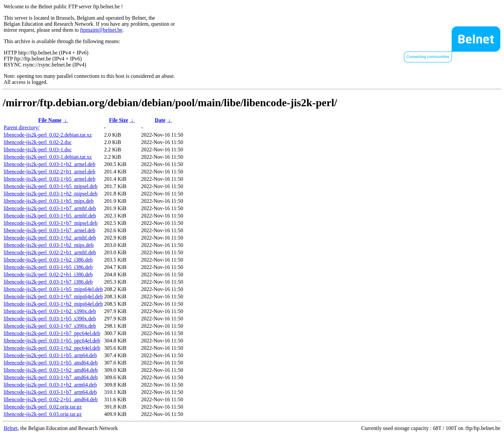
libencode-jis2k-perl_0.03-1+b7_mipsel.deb (51, 223)
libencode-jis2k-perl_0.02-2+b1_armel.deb (50, 172)
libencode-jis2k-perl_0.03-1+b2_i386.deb (48, 260)
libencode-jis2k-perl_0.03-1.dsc (38, 150)
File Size (119, 120)
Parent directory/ (22, 127)
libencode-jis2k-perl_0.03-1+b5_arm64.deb (50, 355)
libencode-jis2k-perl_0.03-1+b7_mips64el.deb (53, 297)
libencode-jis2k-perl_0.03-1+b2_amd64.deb (51, 370)
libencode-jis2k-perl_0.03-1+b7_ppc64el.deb (52, 333)
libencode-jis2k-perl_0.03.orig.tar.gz (43, 414)
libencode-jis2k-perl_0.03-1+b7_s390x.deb (50, 326)
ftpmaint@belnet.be (101, 30)
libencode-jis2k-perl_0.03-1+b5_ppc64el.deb (52, 341)
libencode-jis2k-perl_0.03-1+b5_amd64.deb (51, 363)
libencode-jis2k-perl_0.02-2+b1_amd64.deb (51, 399)
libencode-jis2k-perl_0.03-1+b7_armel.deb (50, 230)
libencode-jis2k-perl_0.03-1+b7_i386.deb (48, 282)
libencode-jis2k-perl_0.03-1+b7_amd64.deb (51, 377)
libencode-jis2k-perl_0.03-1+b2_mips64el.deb (53, 304)
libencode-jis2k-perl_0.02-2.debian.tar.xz (48, 135)
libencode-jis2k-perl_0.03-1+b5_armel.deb (50, 179)
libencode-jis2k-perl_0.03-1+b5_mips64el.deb (53, 289)
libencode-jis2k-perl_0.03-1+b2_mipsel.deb (51, 194)
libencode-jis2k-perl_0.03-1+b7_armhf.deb (50, 208)
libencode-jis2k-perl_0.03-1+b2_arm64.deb (50, 385)
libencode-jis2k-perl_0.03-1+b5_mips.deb (49, 201)
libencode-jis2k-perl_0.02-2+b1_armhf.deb (50, 252)
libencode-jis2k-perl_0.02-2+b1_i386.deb (48, 274)
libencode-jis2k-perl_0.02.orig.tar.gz (43, 407)
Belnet (11, 428)
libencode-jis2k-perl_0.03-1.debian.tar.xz (48, 157)
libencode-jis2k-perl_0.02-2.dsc (38, 142)
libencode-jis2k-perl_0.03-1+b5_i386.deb (48, 267)
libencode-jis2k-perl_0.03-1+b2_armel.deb (50, 164)
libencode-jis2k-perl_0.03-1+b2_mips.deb (49, 245)
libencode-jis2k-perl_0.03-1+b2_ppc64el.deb (52, 348)
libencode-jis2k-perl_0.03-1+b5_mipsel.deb (51, 186)
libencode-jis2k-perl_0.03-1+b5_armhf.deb (50, 216)
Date (160, 120)
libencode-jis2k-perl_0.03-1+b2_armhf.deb (50, 238)
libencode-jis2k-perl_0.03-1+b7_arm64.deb (50, 392)
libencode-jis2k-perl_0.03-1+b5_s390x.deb (50, 319)
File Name (50, 120)
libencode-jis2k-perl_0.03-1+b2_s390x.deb (50, 311)
